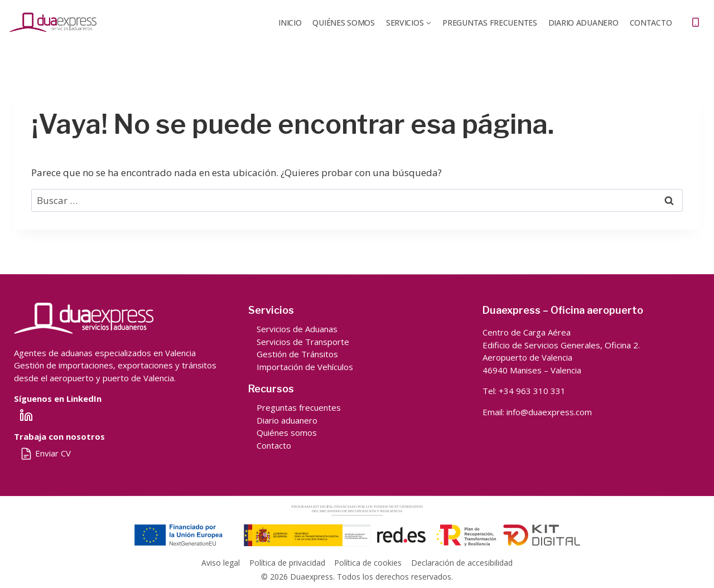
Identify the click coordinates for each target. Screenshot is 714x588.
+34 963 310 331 (532, 391)
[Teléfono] (696, 22)
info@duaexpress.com (549, 412)
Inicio (290, 23)
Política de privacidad (287, 563)
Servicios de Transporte (303, 342)
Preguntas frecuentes (489, 23)
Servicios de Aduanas (297, 329)
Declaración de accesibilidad (462, 563)
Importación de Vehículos (305, 367)
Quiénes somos (287, 433)
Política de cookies (368, 563)
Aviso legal (221, 563)
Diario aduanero (287, 420)
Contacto (651, 23)
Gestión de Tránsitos (297, 354)
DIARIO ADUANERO (583, 23)
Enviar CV (45, 453)
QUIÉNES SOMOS (343, 23)
